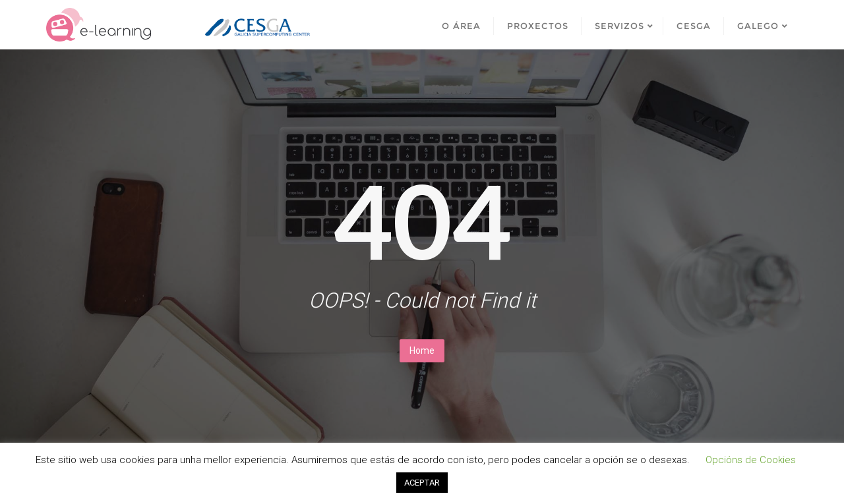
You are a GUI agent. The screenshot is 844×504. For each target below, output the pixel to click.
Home (422, 350)
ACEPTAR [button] (422, 483)
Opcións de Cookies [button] (751, 460)
